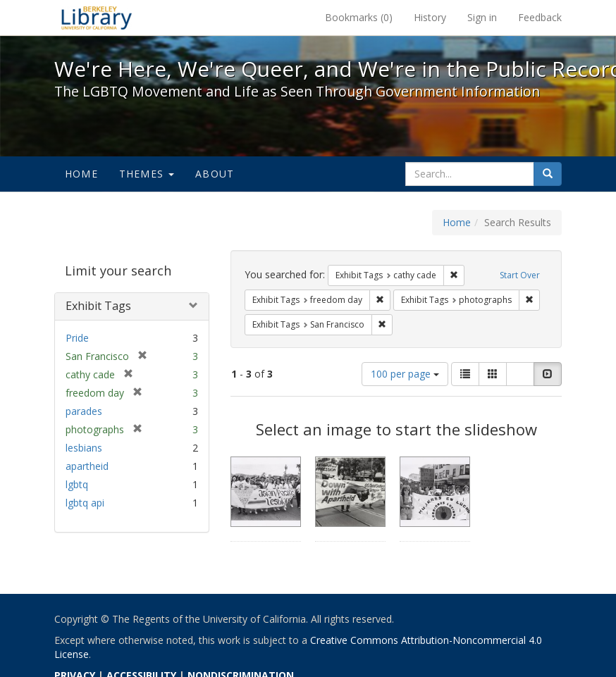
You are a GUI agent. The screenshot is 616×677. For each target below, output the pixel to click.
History (430, 17)
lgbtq (77, 484)
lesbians (84, 448)
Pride (77, 338)
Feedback (540, 17)
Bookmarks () (359, 17)
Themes (147, 174)
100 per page (405, 374)
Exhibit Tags (98, 306)
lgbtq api (85, 503)
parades (84, 411)
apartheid (87, 466)
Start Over (520, 275)
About (215, 174)
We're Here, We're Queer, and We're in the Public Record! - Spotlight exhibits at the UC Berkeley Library (97, 18)
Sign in (482, 17)
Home (81, 174)
